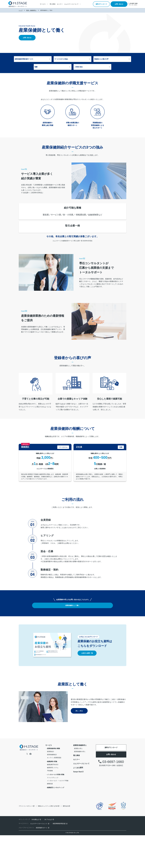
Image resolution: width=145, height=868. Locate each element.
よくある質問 (78, 800)
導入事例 (52, 4)
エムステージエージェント (39, 856)
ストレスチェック (53, 810)
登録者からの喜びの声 (81, 59)
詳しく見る (79, 744)
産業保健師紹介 (52, 787)
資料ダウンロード (101, 4)
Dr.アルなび (48, 852)
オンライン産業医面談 (54, 790)
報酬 (102, 59)
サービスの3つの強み (55, 59)
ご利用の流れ (65, 68)
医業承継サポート (42, 860)
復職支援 (50, 816)
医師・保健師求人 (31, 10)
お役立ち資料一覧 (87, 686)
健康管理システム (53, 800)
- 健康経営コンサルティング (55, 820)
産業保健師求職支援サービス (31, 59)
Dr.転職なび (35, 852)
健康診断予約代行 (53, 797)
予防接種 (50, 803)
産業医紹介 (51, 784)
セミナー (60, 4)
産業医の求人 (78, 781)
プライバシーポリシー (26, 839)
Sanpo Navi (78, 804)
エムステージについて (81, 796)
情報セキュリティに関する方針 (48, 839)
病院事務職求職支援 (59, 856)
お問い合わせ (119, 4)
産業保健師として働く (72, 638)
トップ (21, 10)
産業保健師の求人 (80, 784)
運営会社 (66, 839)
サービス (49, 778)
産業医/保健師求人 (80, 778)
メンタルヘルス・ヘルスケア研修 (58, 813)
